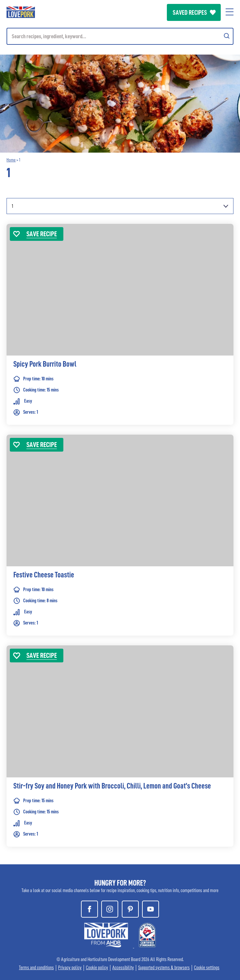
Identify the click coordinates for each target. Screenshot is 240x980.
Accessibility (123, 968)
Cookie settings (207, 968)
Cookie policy (97, 968)
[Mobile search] (120, 36)
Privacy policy (70, 968)
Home (11, 160)
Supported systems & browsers (164, 968)
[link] (120, 334)
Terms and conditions (36, 968)
